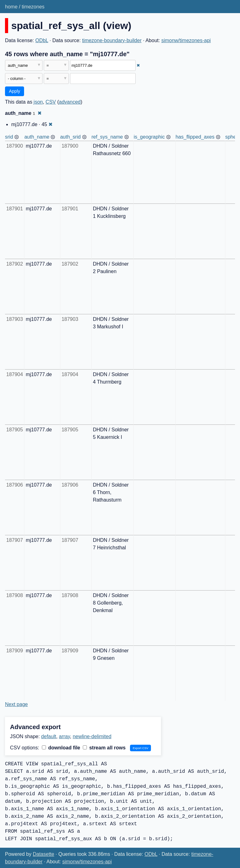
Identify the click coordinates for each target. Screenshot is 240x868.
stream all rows (104, 748)
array (65, 736)
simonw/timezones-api (186, 40)
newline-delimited (92, 736)
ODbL (42, 40)
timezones (33, 7)
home (11, 7)
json (38, 102)
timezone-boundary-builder (112, 40)
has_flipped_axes (195, 137)
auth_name (37, 137)
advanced (70, 102)
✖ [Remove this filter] (138, 65)
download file (61, 748)
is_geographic (149, 137)
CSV (51, 102)
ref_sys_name (107, 137)
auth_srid (70, 137)
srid (9, 137)
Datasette (43, 854)
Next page (16, 704)
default (49, 736)
